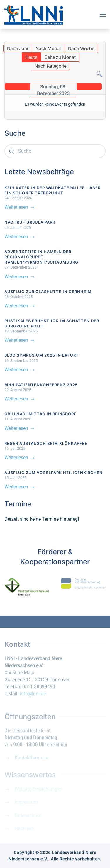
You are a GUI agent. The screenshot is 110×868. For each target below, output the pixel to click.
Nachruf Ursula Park (30, 222)
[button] (103, 15)
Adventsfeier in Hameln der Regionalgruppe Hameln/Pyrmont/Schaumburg (41, 257)
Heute (31, 57)
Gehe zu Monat (60, 57)
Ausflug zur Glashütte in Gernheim (48, 292)
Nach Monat (48, 49)
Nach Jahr (18, 49)
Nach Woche (81, 49)
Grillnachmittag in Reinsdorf (40, 414)
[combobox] (55, 151)
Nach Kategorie (50, 66)
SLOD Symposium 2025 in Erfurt (42, 355)
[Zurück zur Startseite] (34, 15)
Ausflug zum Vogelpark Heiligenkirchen (54, 473)
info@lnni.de (33, 694)
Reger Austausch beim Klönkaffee (46, 443)
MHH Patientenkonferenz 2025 (41, 385)
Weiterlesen (20, 207)
